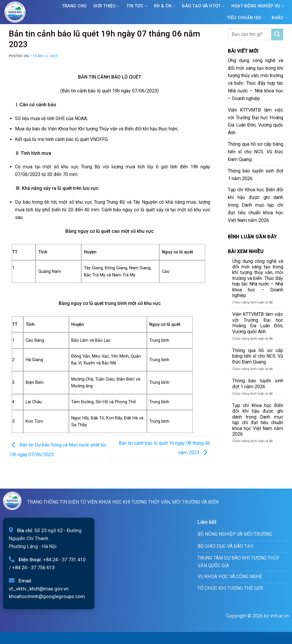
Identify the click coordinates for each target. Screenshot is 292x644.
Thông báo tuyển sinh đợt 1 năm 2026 (255, 175)
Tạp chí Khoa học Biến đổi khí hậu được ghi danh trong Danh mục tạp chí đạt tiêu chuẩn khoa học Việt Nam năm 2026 (255, 205)
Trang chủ (74, 6)
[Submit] (277, 34)
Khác (280, 18)
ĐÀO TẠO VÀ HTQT (203, 6)
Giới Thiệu (106, 6)
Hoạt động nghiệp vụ (258, 6)
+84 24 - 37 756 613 (33, 567)
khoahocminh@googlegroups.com (47, 596)
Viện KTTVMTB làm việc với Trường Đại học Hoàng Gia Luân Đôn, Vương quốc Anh (255, 121)
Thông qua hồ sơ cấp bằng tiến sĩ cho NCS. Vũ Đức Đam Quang (255, 152)
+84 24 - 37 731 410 (64, 560)
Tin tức (137, 6)
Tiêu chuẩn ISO (246, 18)
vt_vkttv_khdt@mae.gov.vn (39, 589)
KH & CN (165, 6)
